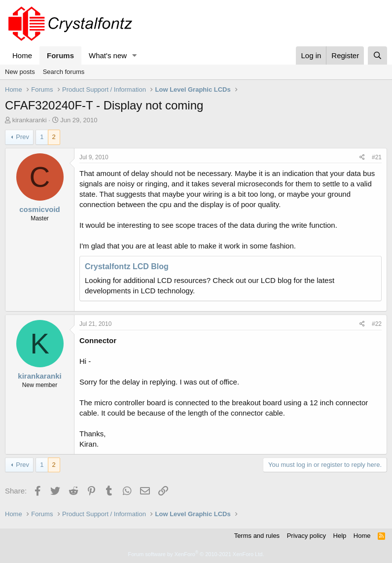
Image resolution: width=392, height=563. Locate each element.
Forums (60, 55)
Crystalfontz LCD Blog (127, 266)
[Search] (377, 55)
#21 (377, 157)
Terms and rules (257, 536)
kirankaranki (30, 120)
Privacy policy (306, 536)
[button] (135, 55)
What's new (108, 55)
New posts (20, 72)
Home (22, 55)
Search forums (64, 72)
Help (340, 536)
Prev (22, 137)
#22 (377, 324)
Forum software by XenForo (196, 554)
